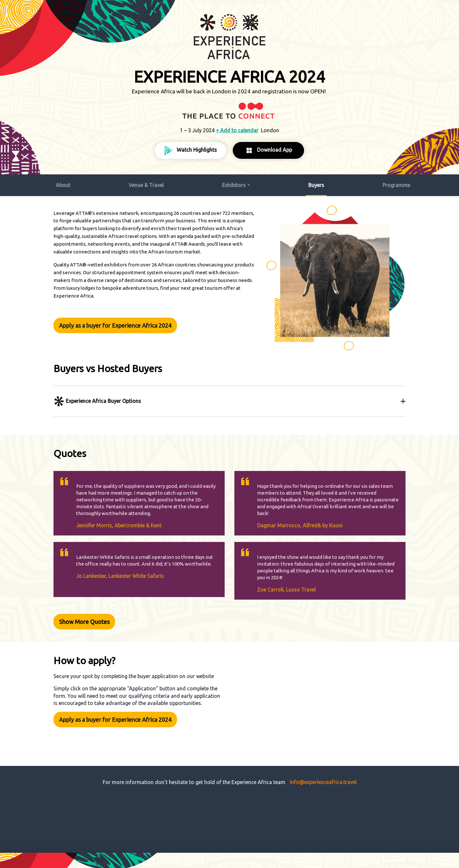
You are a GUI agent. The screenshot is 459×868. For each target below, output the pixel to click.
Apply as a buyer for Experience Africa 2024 (116, 322)
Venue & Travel (146, 183)
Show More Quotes (85, 616)
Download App (268, 149)
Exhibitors (234, 183)
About (63, 183)
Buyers (316, 183)
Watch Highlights (191, 149)
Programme (396, 183)
